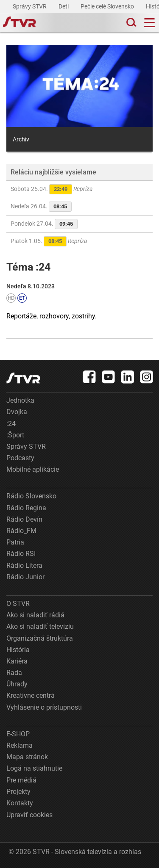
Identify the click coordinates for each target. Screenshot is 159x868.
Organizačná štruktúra (40, 638)
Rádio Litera (24, 565)
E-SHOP (18, 734)
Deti (64, 6)
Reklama (20, 745)
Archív (21, 139)
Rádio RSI (21, 554)
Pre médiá (21, 780)
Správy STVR (30, 6)
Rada (14, 673)
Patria (15, 542)
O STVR (18, 604)
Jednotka (20, 400)
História (18, 650)
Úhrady (17, 684)
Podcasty (20, 458)
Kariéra (17, 661)
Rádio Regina (26, 508)
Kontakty (20, 803)
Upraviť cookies (29, 815)
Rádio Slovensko (31, 496)
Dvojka (17, 412)
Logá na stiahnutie (34, 768)
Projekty (18, 792)
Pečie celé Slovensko (108, 6)
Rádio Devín (24, 519)
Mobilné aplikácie (33, 469)
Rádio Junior (25, 577)
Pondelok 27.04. (44, 224)
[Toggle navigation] (149, 23)
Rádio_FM (21, 531)
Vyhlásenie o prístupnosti (44, 707)
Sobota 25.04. (52, 189)
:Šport (15, 435)
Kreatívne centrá (31, 695)
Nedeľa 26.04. (41, 207)
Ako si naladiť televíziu (40, 626)
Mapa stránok (27, 757)
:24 (11, 424)
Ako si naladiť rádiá (35, 615)
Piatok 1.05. (49, 241)
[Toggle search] (131, 23)
